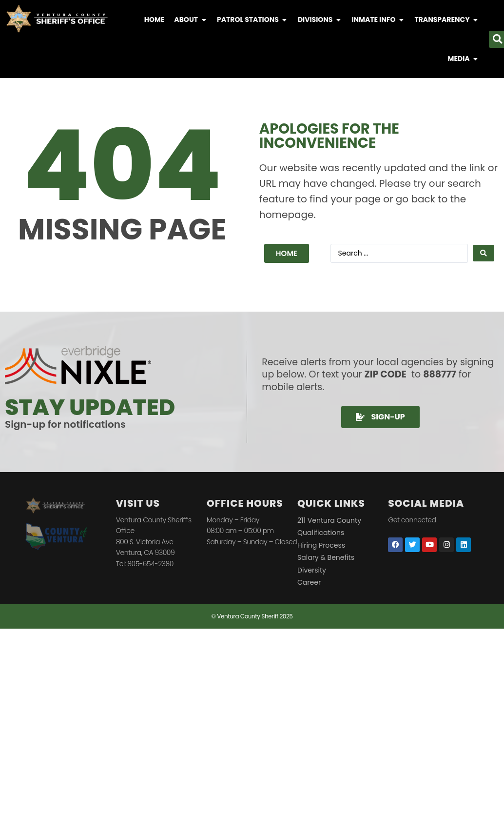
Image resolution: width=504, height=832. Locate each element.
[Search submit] (484, 253)
